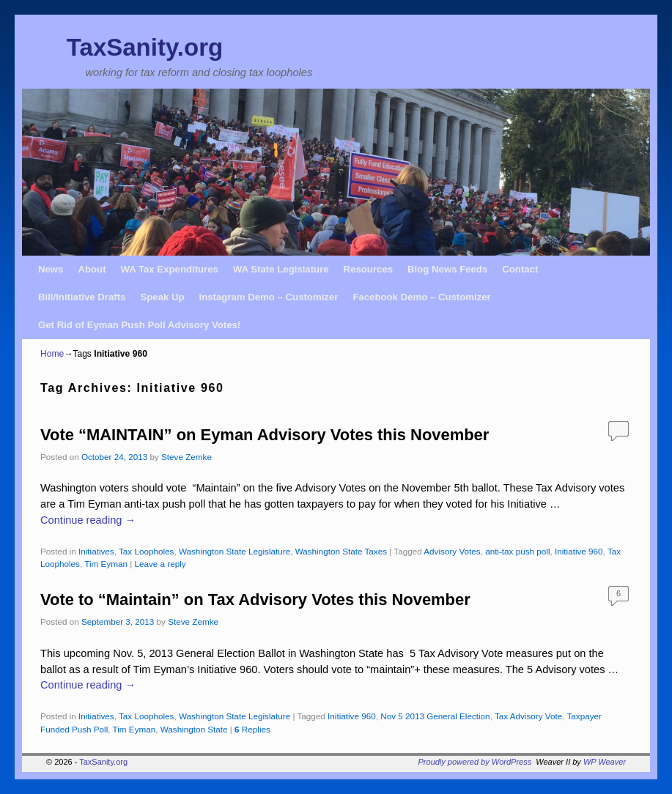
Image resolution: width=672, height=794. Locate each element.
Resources (368, 269)
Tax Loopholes (146, 551)
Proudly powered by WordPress (475, 762)
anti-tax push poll (517, 551)
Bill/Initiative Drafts (82, 297)
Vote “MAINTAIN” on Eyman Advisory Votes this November (265, 435)
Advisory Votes (452, 551)
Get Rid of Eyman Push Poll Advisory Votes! (139, 325)
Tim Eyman (106, 564)
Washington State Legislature (235, 551)
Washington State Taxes (341, 551)
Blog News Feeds (447, 269)
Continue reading (88, 520)
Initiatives (96, 551)
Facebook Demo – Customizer (421, 297)
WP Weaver (605, 762)
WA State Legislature (281, 269)
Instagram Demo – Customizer (269, 297)
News (51, 269)
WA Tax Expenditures (170, 269)
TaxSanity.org (145, 47)
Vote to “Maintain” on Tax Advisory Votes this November (255, 600)
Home (52, 354)
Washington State (194, 729)
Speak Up (162, 297)
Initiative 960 (579, 551)
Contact (520, 269)
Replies (252, 729)
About (92, 269)
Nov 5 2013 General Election (435, 716)
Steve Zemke (187, 457)
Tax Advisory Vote (528, 716)
